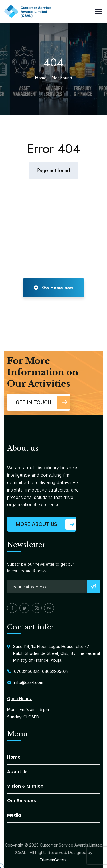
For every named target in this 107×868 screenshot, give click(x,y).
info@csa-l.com (29, 682)
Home (41, 78)
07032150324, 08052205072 (41, 671)
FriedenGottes (53, 860)
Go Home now (53, 288)
